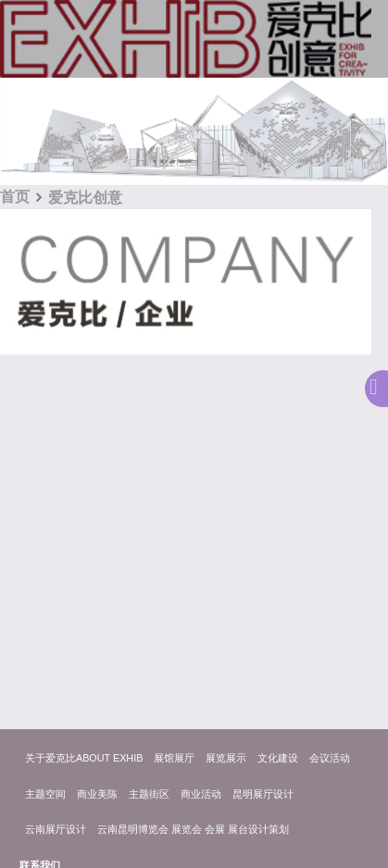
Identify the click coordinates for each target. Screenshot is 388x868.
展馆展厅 (174, 758)
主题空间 (45, 794)
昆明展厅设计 (263, 794)
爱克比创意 (85, 198)
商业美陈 (97, 794)
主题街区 (149, 794)
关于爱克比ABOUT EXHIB (84, 758)
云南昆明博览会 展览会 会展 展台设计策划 (193, 829)
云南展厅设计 (56, 829)
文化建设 (278, 758)
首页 (15, 197)
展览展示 (226, 758)
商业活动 (201, 794)
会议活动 (330, 758)
